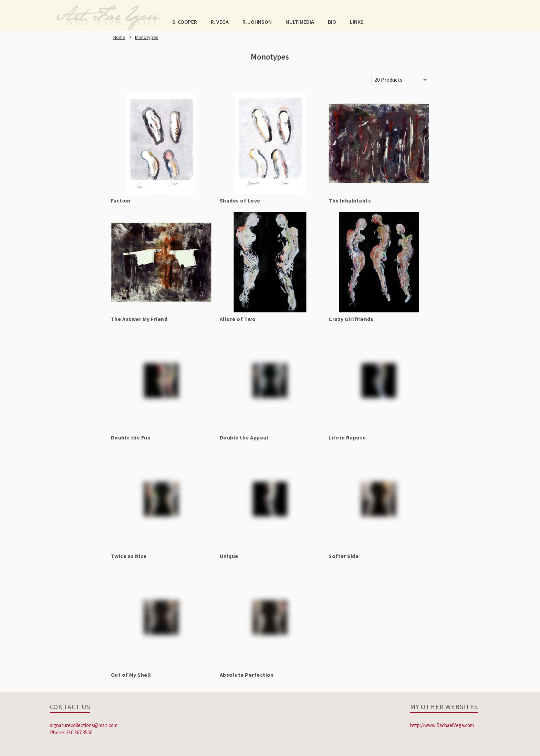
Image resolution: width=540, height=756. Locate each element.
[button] (185, 22)
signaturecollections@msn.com (84, 725)
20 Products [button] (388, 80)
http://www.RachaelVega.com (442, 725)
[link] (108, 15)
